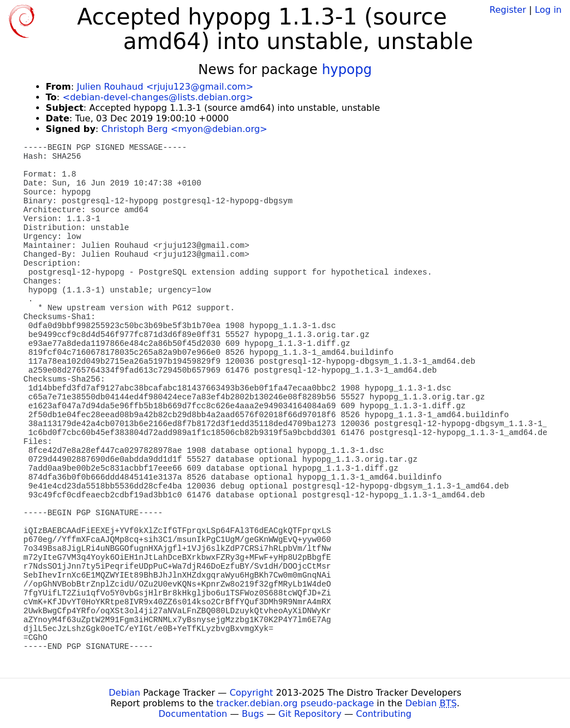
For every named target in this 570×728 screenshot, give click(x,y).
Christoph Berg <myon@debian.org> (184, 129)
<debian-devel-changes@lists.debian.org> (158, 97)
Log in (548, 10)
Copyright (251, 693)
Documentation (193, 714)
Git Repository (310, 714)
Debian (124, 693)
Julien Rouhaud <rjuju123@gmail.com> (165, 87)
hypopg (347, 70)
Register (508, 10)
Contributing (384, 714)
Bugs (253, 714)
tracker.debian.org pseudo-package (295, 703)
